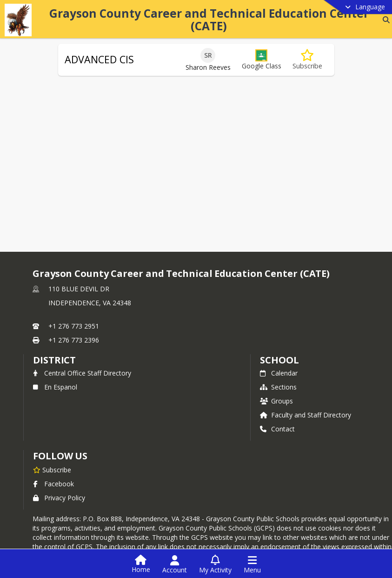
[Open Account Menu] (175, 565)
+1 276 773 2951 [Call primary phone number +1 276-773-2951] (74, 326)
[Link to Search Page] (384, 20)
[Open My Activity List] (215, 565)
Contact (277, 429)
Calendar (279, 373)
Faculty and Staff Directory (306, 415)
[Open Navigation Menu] (252, 565)
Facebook (53, 484)
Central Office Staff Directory (82, 373)
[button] (262, 60)
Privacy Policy (59, 498)
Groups (276, 401)
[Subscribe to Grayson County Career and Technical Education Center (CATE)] (52, 470)
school (279, 360)
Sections (278, 387)
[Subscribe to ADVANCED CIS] (307, 60)
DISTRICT (54, 360)
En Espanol (55, 387)
